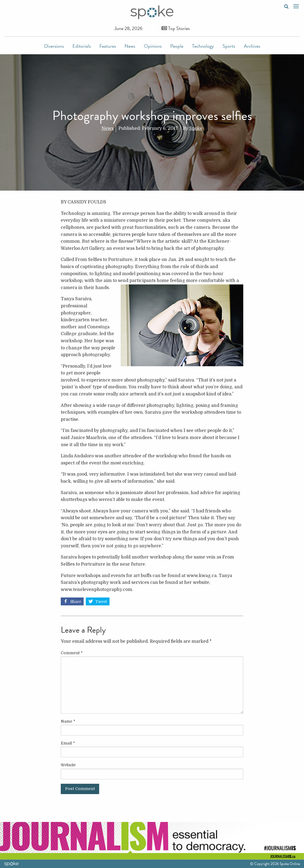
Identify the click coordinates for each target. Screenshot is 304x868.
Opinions (153, 46)
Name (68, 721)
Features (108, 46)
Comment (72, 653)
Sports (229, 46)
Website (68, 765)
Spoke (196, 128)
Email (68, 743)
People (177, 46)
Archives (252, 46)
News (130, 46)
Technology (203, 46)
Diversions (54, 46)
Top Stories (176, 28)
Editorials (82, 46)
